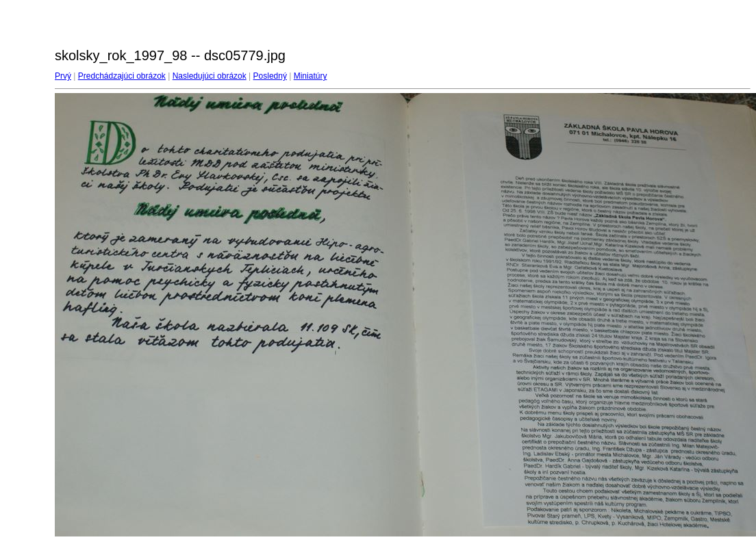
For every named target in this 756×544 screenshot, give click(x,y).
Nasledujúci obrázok (210, 76)
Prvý (63, 76)
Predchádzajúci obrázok (122, 76)
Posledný (270, 76)
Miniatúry (311, 76)
